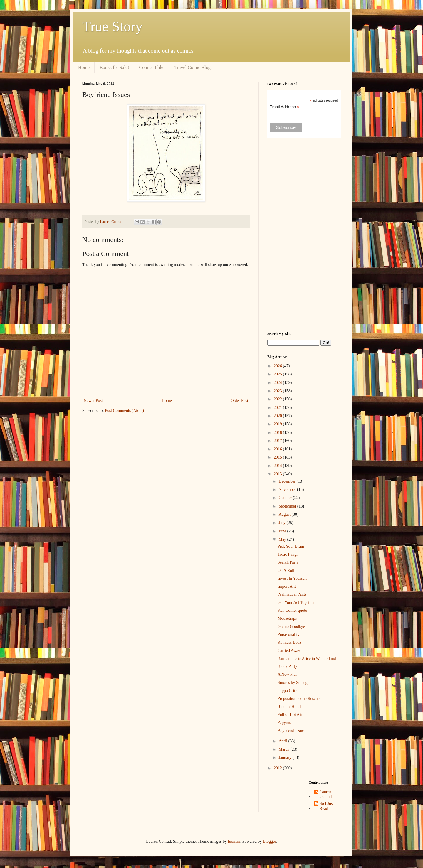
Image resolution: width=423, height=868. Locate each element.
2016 (278, 449)
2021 (278, 408)
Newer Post (93, 401)
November (288, 489)
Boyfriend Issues (292, 731)
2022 (278, 399)
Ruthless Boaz (289, 642)
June (283, 531)
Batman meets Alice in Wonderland (307, 659)
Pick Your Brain (291, 546)
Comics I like (152, 67)
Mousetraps (287, 618)
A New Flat (287, 674)
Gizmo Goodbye (291, 627)
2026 (278, 366)
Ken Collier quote (292, 610)
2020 (278, 416)
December (287, 481)
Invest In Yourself (292, 578)
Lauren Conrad (326, 794)
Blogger (269, 841)
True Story (112, 26)
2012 (278, 768)
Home (84, 67)
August (285, 514)
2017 (278, 441)
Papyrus (284, 723)
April (283, 741)
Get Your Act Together (296, 602)
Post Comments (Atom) (124, 411)
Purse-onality (289, 634)
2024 (278, 383)
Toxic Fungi (288, 554)
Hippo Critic (288, 691)
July (282, 523)
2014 (278, 466)
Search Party (288, 562)
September (288, 506)
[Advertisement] (304, 235)
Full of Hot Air (290, 715)
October (286, 498)
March (284, 749)
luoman (234, 841)
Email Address (285, 107)
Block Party (287, 666)
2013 (278, 474)
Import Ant (287, 586)
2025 (278, 374)
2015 (278, 457)
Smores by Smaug (293, 683)
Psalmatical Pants (292, 594)
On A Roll (286, 570)
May (283, 539)
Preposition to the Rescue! (299, 698)
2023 (278, 391)
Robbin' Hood (289, 707)
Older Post (240, 401)
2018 (278, 433)
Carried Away (289, 651)
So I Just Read (327, 806)
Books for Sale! (114, 67)
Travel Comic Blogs (193, 67)
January (285, 757)
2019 (278, 424)
